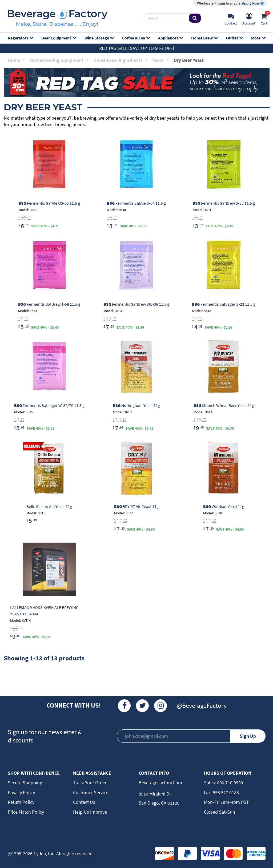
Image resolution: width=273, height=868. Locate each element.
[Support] (231, 18)
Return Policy (21, 802)
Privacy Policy (21, 792)
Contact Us (84, 802)
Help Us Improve (90, 812)
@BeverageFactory (202, 706)
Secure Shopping (25, 783)
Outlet (234, 38)
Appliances (170, 38)
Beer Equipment (59, 38)
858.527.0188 (225, 792)
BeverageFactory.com (160, 783)
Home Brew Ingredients (120, 60)
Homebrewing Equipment (59, 60)
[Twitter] (142, 706)
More (258, 38)
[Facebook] (124, 706)
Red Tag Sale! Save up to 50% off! (137, 48)
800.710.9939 (230, 783)
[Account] (249, 18)
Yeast (160, 60)
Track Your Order (90, 783)
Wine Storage (99, 38)
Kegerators (20, 38)
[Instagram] (160, 706)
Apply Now (253, 3)
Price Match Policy (26, 812)
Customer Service (91, 792)
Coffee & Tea (136, 38)
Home (16, 60)
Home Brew (204, 38)
